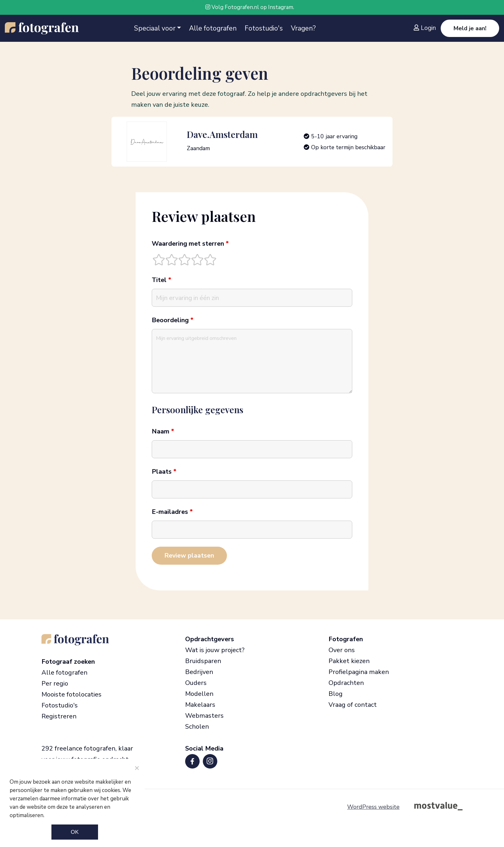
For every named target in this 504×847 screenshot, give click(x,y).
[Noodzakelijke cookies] (137, 768)
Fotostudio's (264, 28)
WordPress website (373, 807)
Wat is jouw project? (215, 650)
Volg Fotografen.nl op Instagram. (250, 7)
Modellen (199, 694)
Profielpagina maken (359, 672)
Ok (75, 832)
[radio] (159, 260)
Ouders (196, 683)
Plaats (164, 472)
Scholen (197, 727)
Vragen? (303, 28)
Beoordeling (173, 320)
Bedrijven (199, 672)
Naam (163, 432)
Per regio (55, 683)
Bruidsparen (203, 661)
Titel (162, 280)
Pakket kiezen (349, 661)
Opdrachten (346, 683)
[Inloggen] (426, 28)
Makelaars (200, 705)
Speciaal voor (155, 28)
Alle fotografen (213, 28)
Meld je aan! (470, 28)
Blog (336, 694)
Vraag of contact (353, 705)
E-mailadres (172, 512)
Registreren (59, 716)
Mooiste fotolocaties (72, 694)
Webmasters (204, 716)
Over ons (342, 650)
